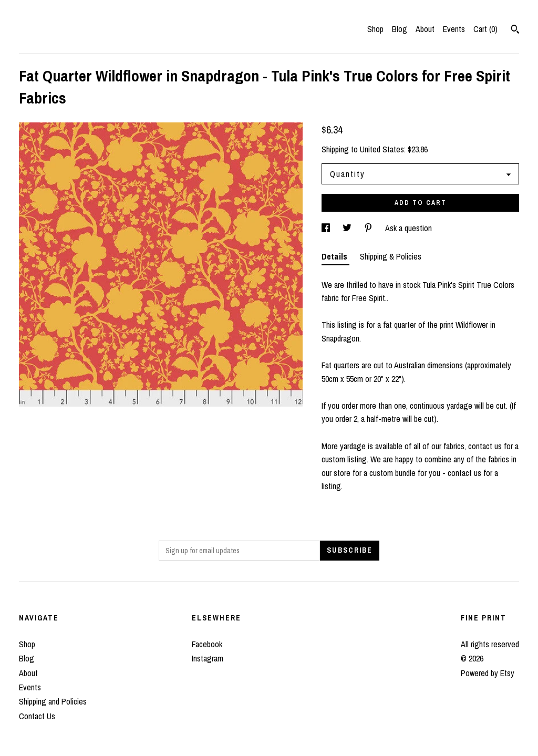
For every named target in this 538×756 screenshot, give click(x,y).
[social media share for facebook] (327, 228)
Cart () (485, 29)
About (425, 29)
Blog (400, 29)
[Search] (515, 30)
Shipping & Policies (391, 256)
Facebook (207, 644)
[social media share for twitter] (348, 228)
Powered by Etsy (488, 673)
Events (454, 29)
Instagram (208, 658)
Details (335, 256)
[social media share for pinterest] (369, 228)
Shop (375, 29)
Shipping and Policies (53, 701)
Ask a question (408, 228)
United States (382, 149)
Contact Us (37, 716)
